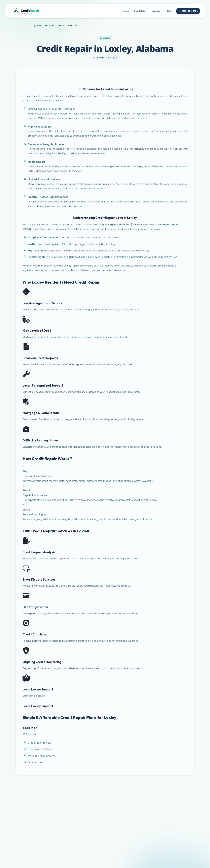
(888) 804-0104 (188, 11)
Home (126, 11)
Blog (169, 11)
